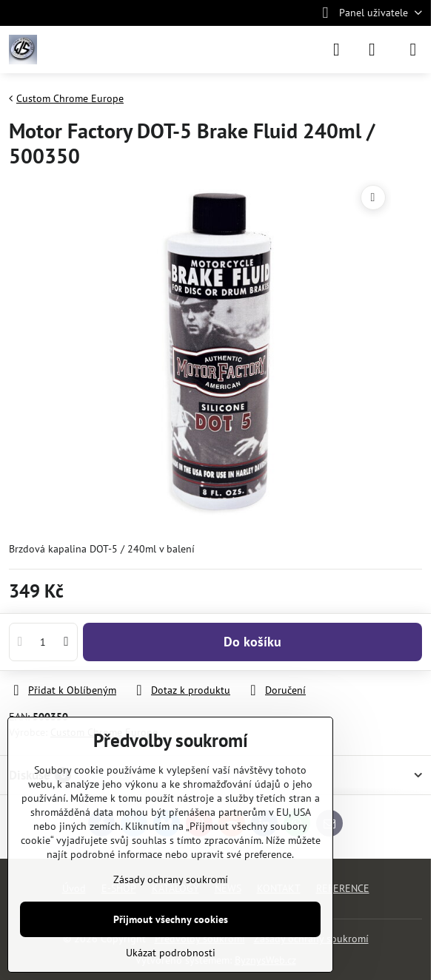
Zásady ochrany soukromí (171, 879)
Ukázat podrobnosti (171, 953)
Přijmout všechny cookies (171, 919)
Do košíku (252, 642)
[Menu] (413, 50)
